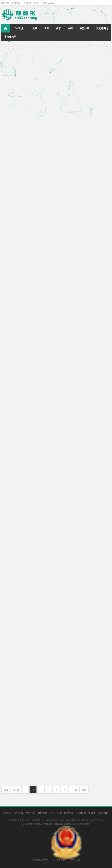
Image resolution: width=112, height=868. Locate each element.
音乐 (47, 28)
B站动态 (27, 3)
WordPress (84, 824)
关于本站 (41, 565)
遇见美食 (97, 165)
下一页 (74, 790)
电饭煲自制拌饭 (67, 245)
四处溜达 (41, 670)
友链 (70, 28)
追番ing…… (10, 433)
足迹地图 (101, 28)
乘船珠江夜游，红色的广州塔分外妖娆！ (81, 762)
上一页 (16, 790)
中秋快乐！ (9, 276)
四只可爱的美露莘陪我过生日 (75, 309)
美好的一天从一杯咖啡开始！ (19, 369)
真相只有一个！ (67, 373)
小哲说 (101, 564)
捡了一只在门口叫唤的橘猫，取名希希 (24, 182)
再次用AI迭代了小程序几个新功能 (22, 543)
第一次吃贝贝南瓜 (68, 436)
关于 (58, 28)
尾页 (84, 790)
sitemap (7, 813)
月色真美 (63, 516)
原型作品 (84, 28)
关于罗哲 (18, 813)
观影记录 (5, 3)
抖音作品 (16, 3)
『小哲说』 (20, 28)
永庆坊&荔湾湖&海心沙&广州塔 (21, 750)
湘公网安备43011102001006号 (66, 828)
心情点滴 (41, 131)
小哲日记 (93, 564)
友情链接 (43, 813)
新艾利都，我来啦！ (70, 605)
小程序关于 (10, 37)
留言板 (92, 813)
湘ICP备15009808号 (39, 860)
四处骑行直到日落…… (71, 668)
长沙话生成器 (48, 3)
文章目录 (81, 813)
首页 (5, 28)
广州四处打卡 (10, 654)
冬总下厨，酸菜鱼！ (70, 152)
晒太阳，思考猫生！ (14, 118)
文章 (35, 28)
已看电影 (69, 813)
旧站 (36, 3)
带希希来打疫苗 (67, 88)
